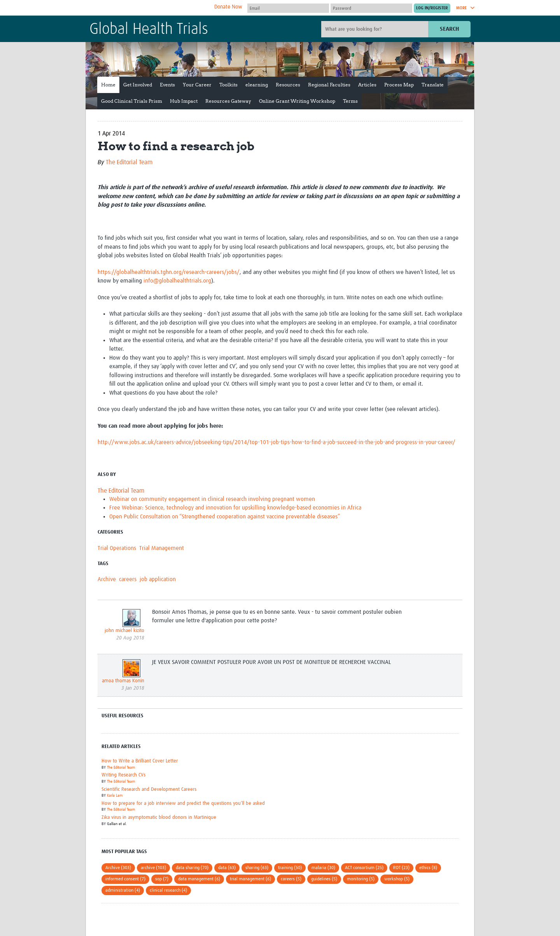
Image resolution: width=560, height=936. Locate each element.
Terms (350, 101)
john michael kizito (124, 631)
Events (167, 85)
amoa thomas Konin (123, 681)
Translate (433, 85)
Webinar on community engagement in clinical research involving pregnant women (212, 499)
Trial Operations (117, 548)
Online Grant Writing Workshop (297, 101)
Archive (107, 579)
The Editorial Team (129, 162)
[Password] (371, 8)
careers (128, 579)
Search (449, 29)
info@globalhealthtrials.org (177, 281)
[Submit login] (432, 8)
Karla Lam (115, 796)
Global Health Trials (149, 30)
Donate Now (228, 7)
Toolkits (228, 85)
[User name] (288, 8)
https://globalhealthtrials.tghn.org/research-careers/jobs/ (169, 272)
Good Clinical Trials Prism (132, 101)
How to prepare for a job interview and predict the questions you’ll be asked (183, 803)
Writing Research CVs (123, 775)
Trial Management (162, 548)
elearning (257, 85)
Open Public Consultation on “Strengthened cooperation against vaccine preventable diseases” (225, 517)
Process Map (399, 85)
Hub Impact (184, 101)
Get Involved (138, 85)
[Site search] (376, 29)
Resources (288, 85)
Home (108, 85)
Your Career (197, 85)
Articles (367, 85)
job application (158, 579)
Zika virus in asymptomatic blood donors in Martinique (159, 817)
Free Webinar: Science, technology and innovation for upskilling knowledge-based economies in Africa (235, 508)
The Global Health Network (147, 8)
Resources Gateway (228, 101)
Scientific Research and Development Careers (149, 789)
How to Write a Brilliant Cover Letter (140, 761)
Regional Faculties (329, 85)
